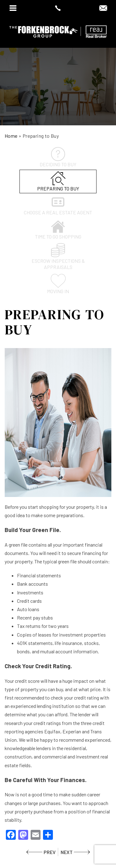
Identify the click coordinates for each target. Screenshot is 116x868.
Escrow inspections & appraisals (58, 257)
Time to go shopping (58, 229)
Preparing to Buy (58, 181)
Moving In (58, 284)
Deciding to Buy (58, 157)
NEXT (67, 852)
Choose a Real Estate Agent (58, 205)
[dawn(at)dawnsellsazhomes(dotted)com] (103, 8)
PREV (50, 852)
